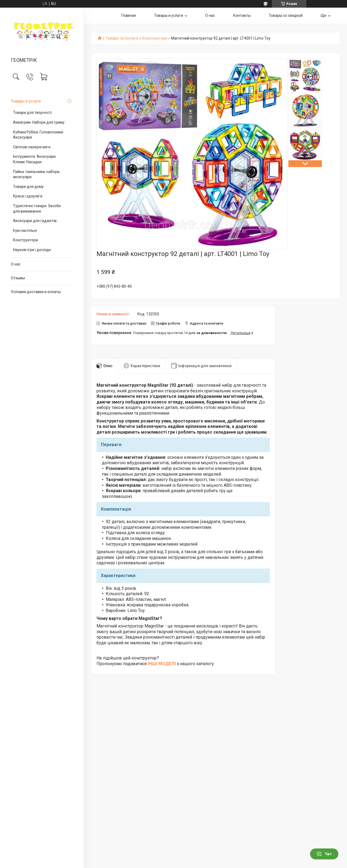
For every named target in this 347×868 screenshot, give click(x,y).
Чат (324, 854)
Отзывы (18, 278)
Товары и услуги (26, 101)
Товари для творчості (32, 113)
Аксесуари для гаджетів (35, 221)
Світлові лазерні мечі (32, 147)
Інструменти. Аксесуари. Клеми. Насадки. (35, 159)
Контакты (242, 15)
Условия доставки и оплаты (36, 292)
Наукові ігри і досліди (32, 250)
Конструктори (25, 240)
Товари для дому (28, 187)
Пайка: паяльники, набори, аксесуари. (37, 174)
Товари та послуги (122, 38)
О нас (16, 264)
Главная (129, 15)
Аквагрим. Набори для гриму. (39, 122)
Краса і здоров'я (28, 196)
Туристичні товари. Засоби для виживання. (37, 209)
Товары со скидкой (286, 15)
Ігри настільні (25, 230)
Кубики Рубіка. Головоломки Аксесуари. (38, 135)
